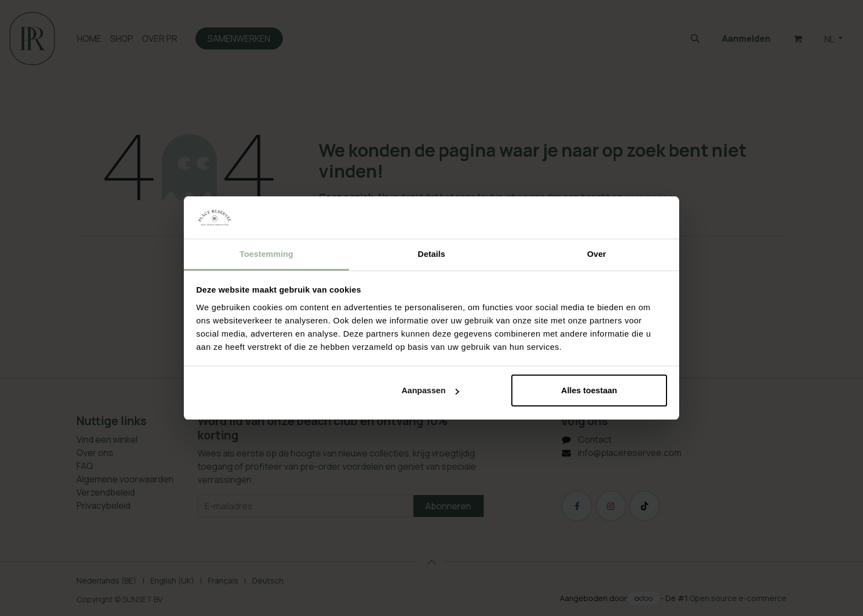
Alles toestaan (589, 390)
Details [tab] (431, 254)
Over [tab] (597, 254)
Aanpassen (430, 390)
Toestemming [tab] (266, 254)
